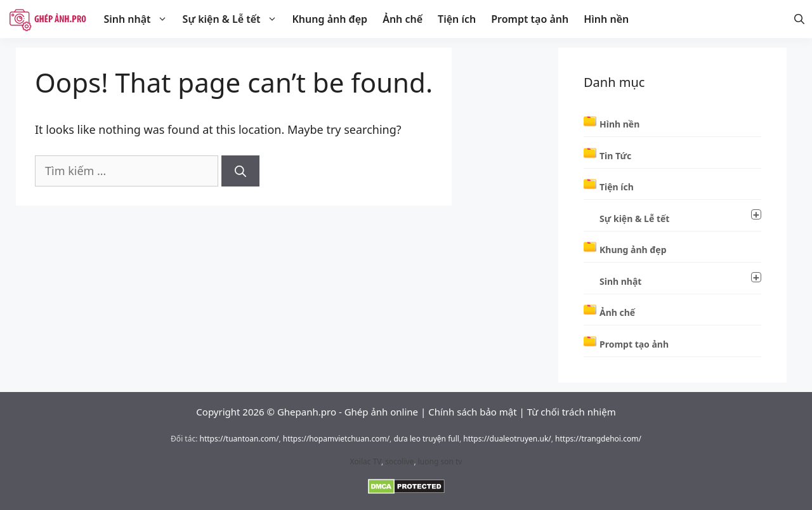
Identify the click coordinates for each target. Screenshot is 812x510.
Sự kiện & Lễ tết (234, 19)
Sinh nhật (139, 19)
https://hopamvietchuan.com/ (336, 439)
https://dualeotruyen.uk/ (507, 439)
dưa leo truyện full (426, 439)
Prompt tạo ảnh (530, 19)
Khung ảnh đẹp (330, 19)
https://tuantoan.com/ (239, 439)
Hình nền (606, 19)
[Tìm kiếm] (240, 171)
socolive (399, 461)
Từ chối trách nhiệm (572, 412)
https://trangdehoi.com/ (598, 439)
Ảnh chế (403, 19)
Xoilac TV (366, 461)
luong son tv (440, 461)
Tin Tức (615, 156)
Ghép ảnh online (381, 412)
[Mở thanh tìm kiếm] (799, 19)
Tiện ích (457, 19)
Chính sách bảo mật (473, 412)
